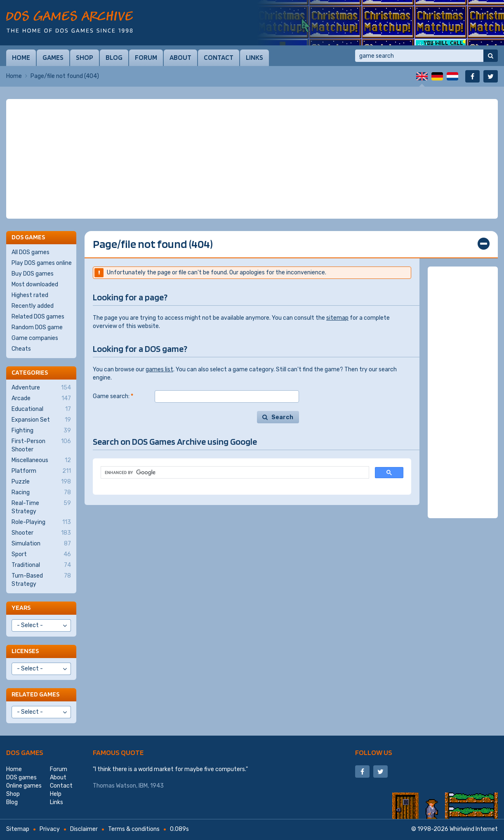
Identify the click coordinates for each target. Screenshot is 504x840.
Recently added (33, 306)
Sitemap (18, 829)
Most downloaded (35, 284)
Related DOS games (38, 317)
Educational (41, 409)
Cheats (21, 349)
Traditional (41, 565)
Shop (85, 57)
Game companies (35, 338)
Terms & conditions (134, 829)
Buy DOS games (33, 274)
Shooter (41, 533)
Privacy (50, 829)
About (180, 57)
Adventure (41, 388)
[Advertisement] (252, 159)
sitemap (337, 318)
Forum (146, 57)
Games (53, 57)
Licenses (25, 651)
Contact (219, 57)
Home (21, 57)
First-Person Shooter (41, 445)
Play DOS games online (42, 263)
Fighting (41, 431)
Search (282, 417)
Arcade (41, 399)
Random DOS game (37, 327)
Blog (114, 57)
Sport (41, 554)
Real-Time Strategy (41, 507)
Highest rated (30, 295)
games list (159, 369)
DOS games (25, 752)
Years (21, 608)
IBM (143, 786)
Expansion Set (41, 420)
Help (56, 794)
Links (254, 57)
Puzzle (41, 482)
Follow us (374, 752)
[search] (234, 473)
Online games (24, 786)
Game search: (113, 396)
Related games (35, 694)
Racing (41, 493)
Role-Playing (41, 522)
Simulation (41, 544)
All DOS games (31, 252)
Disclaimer (84, 829)
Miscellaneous (41, 460)
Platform (41, 471)
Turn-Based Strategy (41, 580)
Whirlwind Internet (474, 829)
